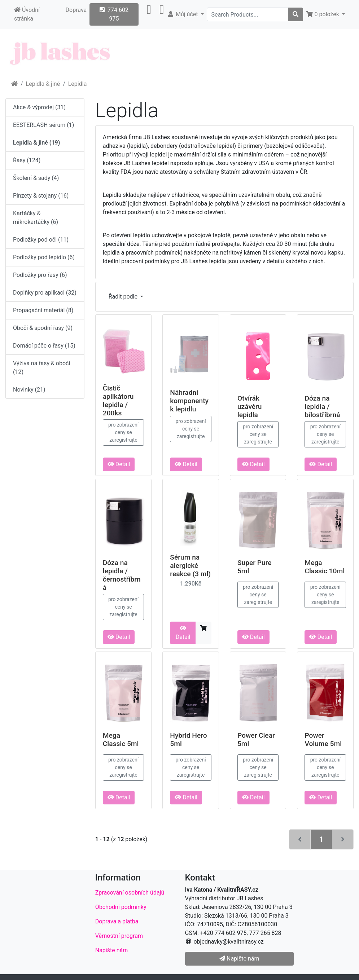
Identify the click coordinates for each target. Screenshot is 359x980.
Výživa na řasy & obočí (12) (41, 368)
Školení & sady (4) (36, 178)
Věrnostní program (119, 936)
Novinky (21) (29, 390)
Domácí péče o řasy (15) (44, 346)
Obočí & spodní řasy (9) (43, 328)
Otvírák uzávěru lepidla (250, 407)
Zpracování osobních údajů (130, 893)
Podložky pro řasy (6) (40, 275)
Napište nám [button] (239, 959)
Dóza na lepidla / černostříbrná (122, 575)
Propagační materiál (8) (43, 310)
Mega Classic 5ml (121, 740)
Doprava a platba (117, 921)
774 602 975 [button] (114, 14)
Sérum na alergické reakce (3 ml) (190, 566)
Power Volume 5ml (323, 740)
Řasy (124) (27, 160)
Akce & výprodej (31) (39, 107)
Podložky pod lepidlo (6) (44, 257)
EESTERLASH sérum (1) (43, 125)
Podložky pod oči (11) (41, 240)
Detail (119, 464)
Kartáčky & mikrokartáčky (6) (36, 218)
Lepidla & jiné (43, 84)
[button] (149, 14)
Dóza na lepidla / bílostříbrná (322, 407)
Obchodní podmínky (121, 907)
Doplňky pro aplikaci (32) (45, 293)
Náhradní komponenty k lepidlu (189, 401)
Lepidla (78, 84)
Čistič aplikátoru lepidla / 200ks (118, 401)
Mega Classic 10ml (325, 567)
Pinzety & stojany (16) (41, 196)
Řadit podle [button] (124, 297)
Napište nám (112, 950)
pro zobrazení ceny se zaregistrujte (123, 432)
